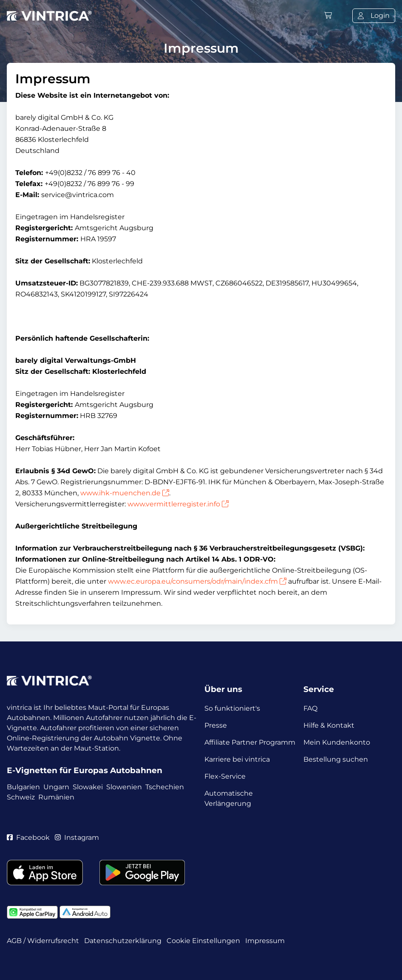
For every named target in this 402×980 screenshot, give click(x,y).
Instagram (77, 837)
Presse (216, 725)
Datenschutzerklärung (123, 941)
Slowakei (88, 787)
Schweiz (21, 797)
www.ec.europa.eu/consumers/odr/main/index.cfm (197, 581)
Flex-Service (225, 776)
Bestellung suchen (336, 759)
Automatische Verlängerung (229, 798)
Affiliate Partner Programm (250, 742)
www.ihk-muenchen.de (125, 493)
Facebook (28, 837)
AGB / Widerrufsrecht (43, 941)
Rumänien (56, 797)
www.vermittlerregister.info (178, 504)
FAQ (310, 708)
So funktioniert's (232, 708)
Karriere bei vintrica (237, 759)
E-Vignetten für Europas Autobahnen (85, 770)
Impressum (265, 941)
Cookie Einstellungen (203, 941)
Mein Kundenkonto (337, 742)
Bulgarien (23, 787)
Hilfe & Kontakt (329, 725)
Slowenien (124, 787)
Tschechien (165, 787)
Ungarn (56, 787)
